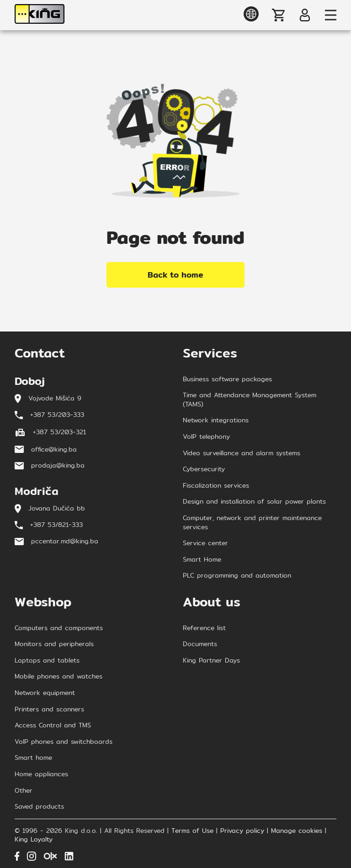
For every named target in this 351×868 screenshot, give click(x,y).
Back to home (175, 275)
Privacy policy (242, 831)
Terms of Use (192, 831)
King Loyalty (34, 840)
